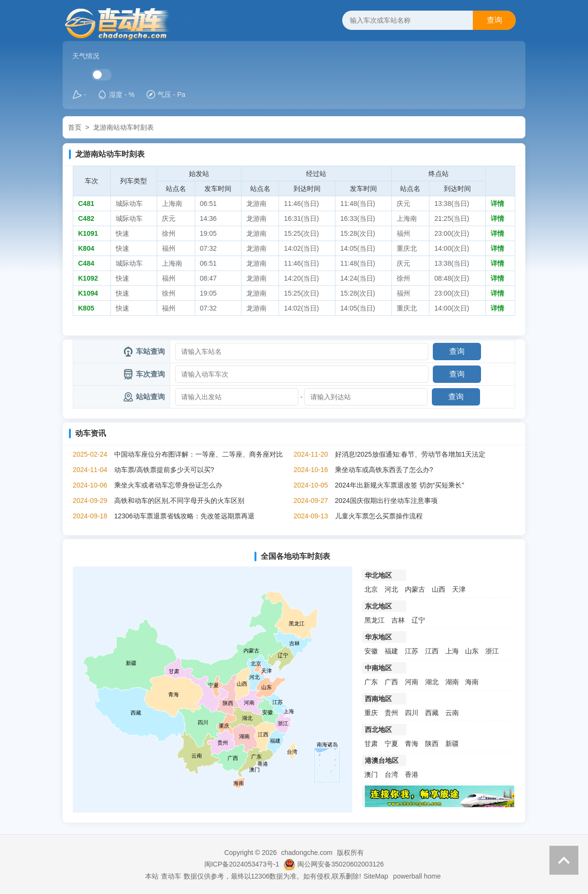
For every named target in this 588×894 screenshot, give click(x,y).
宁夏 (391, 744)
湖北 (432, 682)
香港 (412, 774)
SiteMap (376, 876)
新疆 (452, 744)
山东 (472, 651)
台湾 (391, 774)
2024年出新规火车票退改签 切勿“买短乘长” (400, 485)
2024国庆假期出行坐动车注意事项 (386, 501)
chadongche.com (307, 853)
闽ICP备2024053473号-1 (242, 864)
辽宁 (418, 620)
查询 (494, 20)
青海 (412, 744)
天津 (459, 589)
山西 (439, 589)
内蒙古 (415, 589)
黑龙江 (374, 620)
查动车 (171, 876)
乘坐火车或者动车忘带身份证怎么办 (168, 485)
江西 (432, 651)
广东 (371, 682)
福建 (391, 651)
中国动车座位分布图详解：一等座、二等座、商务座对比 (199, 454)
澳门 (371, 774)
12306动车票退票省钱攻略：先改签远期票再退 (184, 516)
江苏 (412, 651)
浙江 (492, 651)
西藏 (432, 713)
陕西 (432, 744)
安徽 (371, 651)
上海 (452, 651)
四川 (412, 713)
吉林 (398, 620)
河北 (391, 589)
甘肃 (371, 744)
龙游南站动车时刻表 (123, 127)
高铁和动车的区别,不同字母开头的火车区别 (179, 501)
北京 (371, 589)
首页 (75, 127)
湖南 (452, 682)
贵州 (391, 713)
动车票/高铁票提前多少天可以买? (164, 470)
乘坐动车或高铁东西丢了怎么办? (384, 470)
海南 (472, 682)
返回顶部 (564, 860)
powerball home (417, 876)
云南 (452, 713)
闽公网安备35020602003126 (341, 864)
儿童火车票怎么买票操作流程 (379, 516)
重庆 (371, 713)
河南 (412, 682)
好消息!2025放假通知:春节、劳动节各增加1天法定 (410, 454)
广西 (391, 682)
